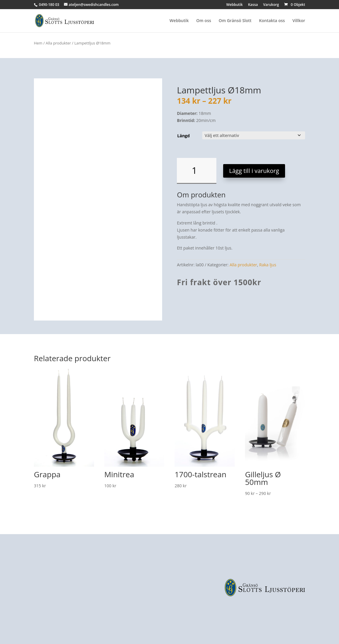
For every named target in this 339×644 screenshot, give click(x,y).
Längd (183, 136)
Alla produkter (58, 43)
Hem (38, 43)
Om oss (204, 21)
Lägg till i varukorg (254, 171)
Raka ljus (268, 265)
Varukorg (271, 5)
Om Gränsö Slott (235, 21)
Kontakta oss (272, 21)
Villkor (299, 21)
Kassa (253, 5)
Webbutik (235, 5)
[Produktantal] (196, 171)
